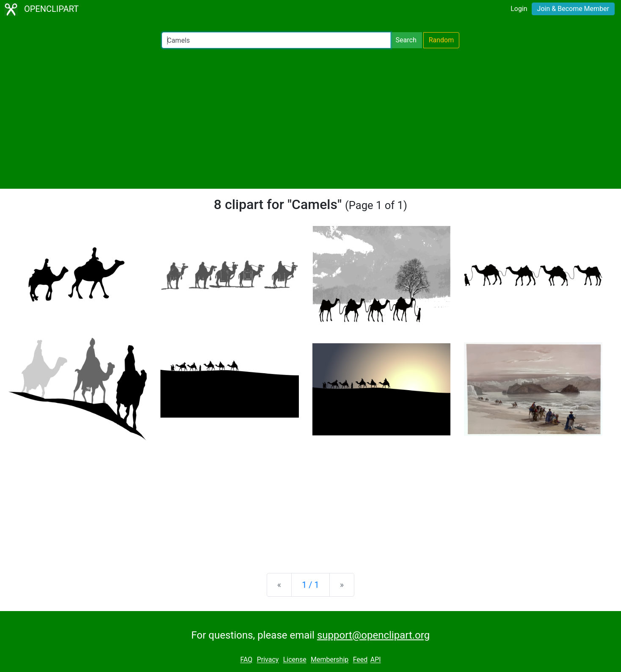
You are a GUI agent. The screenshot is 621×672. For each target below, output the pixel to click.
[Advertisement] (311, 118)
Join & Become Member (573, 9)
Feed (360, 660)
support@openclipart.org (373, 635)
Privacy (268, 660)
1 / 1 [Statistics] (310, 585)
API (376, 660)
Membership (330, 660)
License (295, 660)
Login (519, 9)
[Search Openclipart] (276, 40)
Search (406, 40)
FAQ (246, 660)
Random (442, 40)
